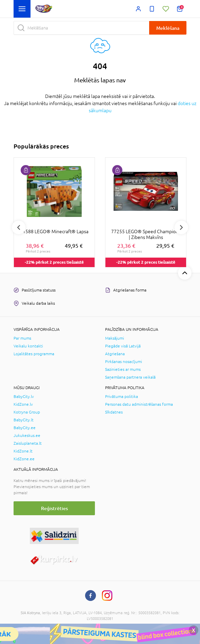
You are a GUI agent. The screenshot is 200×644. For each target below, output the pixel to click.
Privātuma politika (122, 397)
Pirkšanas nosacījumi (124, 362)
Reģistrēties (54, 508)
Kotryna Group (27, 412)
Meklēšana (168, 28)
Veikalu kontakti (28, 346)
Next (181, 227)
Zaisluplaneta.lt (28, 443)
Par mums (22, 338)
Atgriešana (115, 354)
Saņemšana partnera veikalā (130, 377)
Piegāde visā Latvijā (123, 346)
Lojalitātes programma (34, 354)
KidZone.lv (23, 404)
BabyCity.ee (25, 428)
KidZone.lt (23, 451)
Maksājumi (115, 338)
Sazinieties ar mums (123, 369)
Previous (19, 227)
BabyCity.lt (24, 420)
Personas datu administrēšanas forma (139, 404)
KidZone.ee (24, 459)
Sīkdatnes (114, 412)
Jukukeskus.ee (27, 436)
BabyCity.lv (24, 397)
